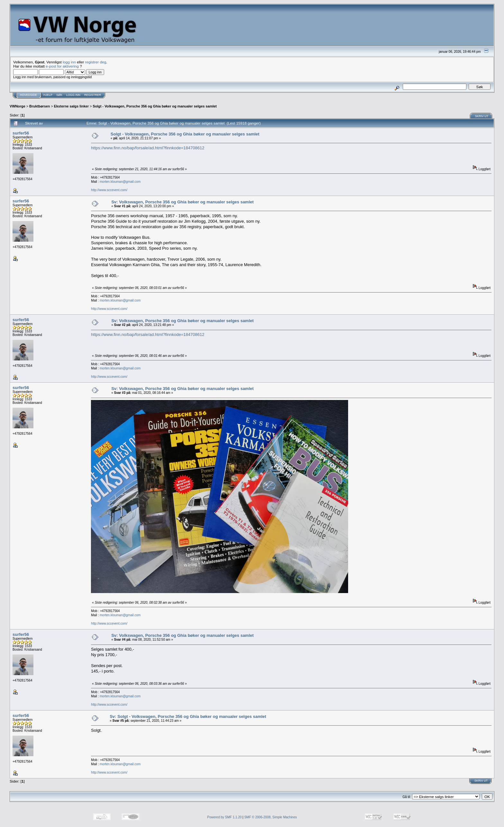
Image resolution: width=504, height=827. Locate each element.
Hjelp (48, 95)
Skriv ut (482, 116)
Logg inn (73, 95)
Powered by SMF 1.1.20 (225, 817)
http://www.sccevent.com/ (109, 190)
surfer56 (21, 133)
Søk (59, 95)
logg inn (69, 62)
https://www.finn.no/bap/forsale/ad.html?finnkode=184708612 (148, 148)
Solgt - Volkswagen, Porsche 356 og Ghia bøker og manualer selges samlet (155, 106)
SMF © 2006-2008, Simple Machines (271, 817)
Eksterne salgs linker (71, 106)
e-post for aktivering (62, 66)
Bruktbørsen (40, 106)
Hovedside (28, 95)
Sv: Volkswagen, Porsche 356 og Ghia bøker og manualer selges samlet (182, 202)
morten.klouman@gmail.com (120, 182)
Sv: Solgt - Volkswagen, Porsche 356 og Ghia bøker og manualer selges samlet (188, 716)
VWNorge (18, 106)
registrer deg (96, 62)
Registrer (93, 95)
